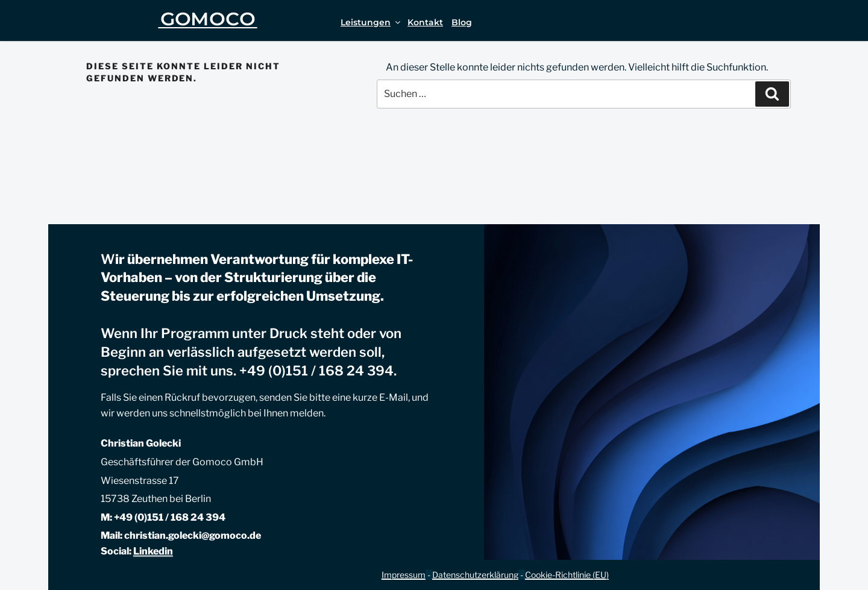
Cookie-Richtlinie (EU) (567, 575)
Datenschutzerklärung (475, 575)
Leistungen (371, 22)
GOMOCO (208, 19)
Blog (462, 22)
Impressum (404, 575)
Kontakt (425, 22)
